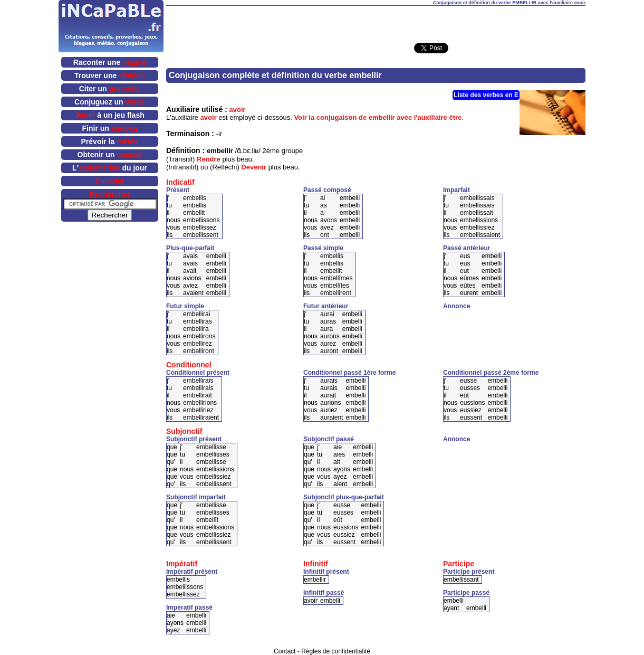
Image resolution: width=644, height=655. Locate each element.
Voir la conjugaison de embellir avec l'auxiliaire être (378, 117)
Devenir (254, 167)
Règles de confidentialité (336, 651)
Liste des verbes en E (486, 95)
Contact (285, 651)
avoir (238, 110)
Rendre (209, 159)
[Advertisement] (376, 22)
